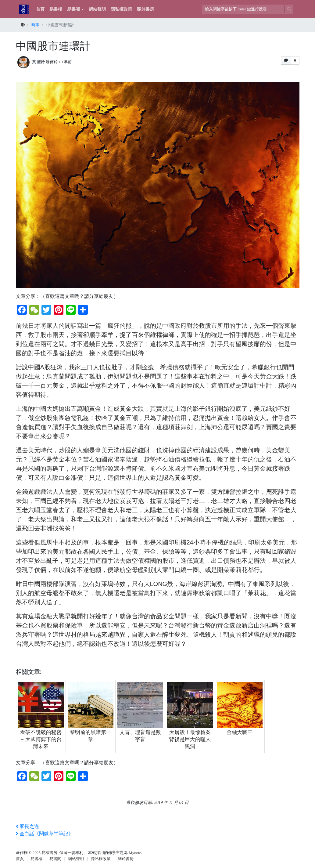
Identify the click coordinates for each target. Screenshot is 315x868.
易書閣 (73, 9)
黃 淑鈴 (38, 62)
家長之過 (27, 826)
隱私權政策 (121, 9)
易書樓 (56, 9)
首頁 (40, 9)
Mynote (135, 853)
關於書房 (145, 9)
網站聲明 (97, 9)
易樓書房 (49, 853)
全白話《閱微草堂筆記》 (45, 834)
